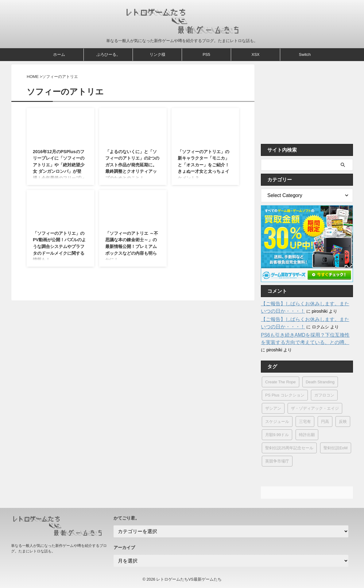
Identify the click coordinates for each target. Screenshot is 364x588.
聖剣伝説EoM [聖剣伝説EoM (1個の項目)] (336, 448)
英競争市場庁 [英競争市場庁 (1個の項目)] (277, 461)
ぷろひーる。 (108, 54)
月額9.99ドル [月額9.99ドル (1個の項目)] (277, 435)
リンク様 (157, 54)
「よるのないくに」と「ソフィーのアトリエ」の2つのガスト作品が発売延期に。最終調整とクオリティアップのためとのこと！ (132, 165)
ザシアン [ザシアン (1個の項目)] (273, 408)
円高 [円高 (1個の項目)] (325, 422)
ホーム (59, 54)
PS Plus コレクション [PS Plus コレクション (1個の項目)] (285, 395)
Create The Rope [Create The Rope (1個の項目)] (281, 382)
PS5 (206, 54)
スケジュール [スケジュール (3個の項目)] (277, 422)
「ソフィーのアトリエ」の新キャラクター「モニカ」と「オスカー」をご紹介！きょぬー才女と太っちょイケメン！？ (203, 165)
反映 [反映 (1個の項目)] (343, 422)
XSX (255, 54)
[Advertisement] (307, 103)
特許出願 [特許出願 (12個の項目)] (307, 435)
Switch (305, 54)
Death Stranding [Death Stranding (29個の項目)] (320, 382)
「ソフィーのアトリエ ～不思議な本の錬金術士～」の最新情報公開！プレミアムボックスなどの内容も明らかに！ (132, 246)
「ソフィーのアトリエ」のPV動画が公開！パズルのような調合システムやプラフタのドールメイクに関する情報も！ (59, 246)
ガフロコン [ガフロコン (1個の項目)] (324, 395)
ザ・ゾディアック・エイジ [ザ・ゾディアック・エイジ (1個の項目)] (315, 408)
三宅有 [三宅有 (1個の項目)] (305, 422)
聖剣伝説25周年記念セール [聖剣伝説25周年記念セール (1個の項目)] (289, 448)
